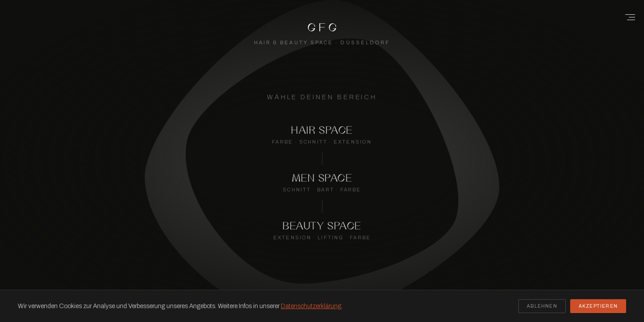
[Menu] (627, 17)
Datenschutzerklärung (311, 306)
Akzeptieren (598, 306)
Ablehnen (542, 306)
